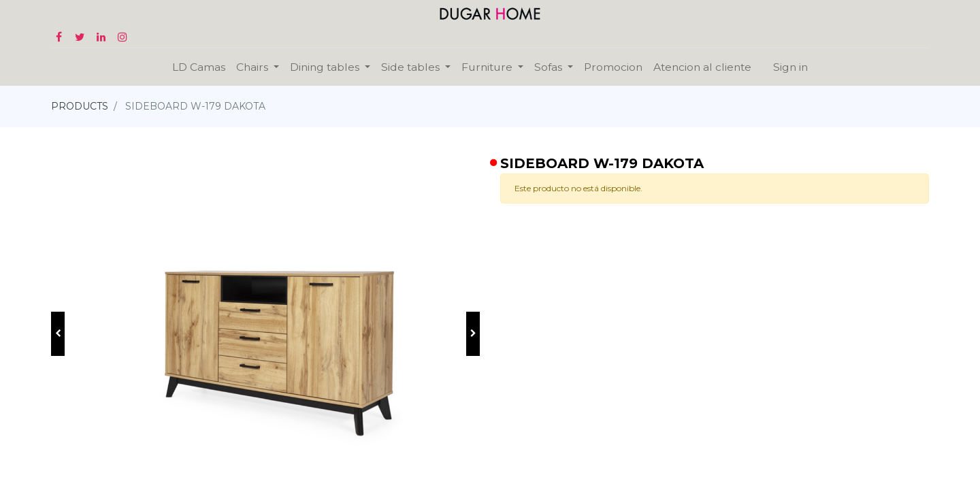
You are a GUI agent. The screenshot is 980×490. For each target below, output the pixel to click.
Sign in (790, 67)
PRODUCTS (80, 106)
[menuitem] (199, 67)
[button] (58, 334)
